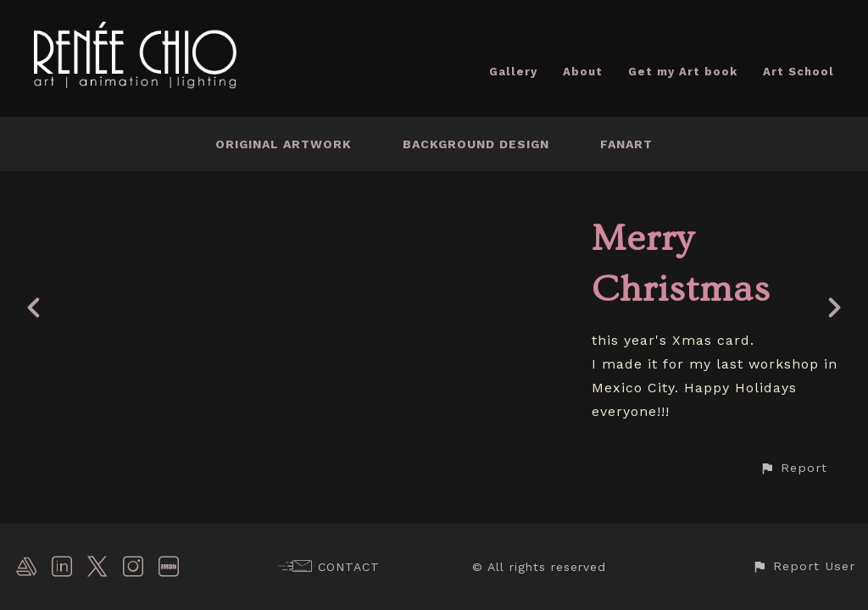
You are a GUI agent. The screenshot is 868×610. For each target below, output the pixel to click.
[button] (793, 468)
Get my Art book (683, 72)
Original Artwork (284, 144)
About (583, 72)
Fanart (626, 144)
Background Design (476, 144)
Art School (798, 72)
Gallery (513, 72)
